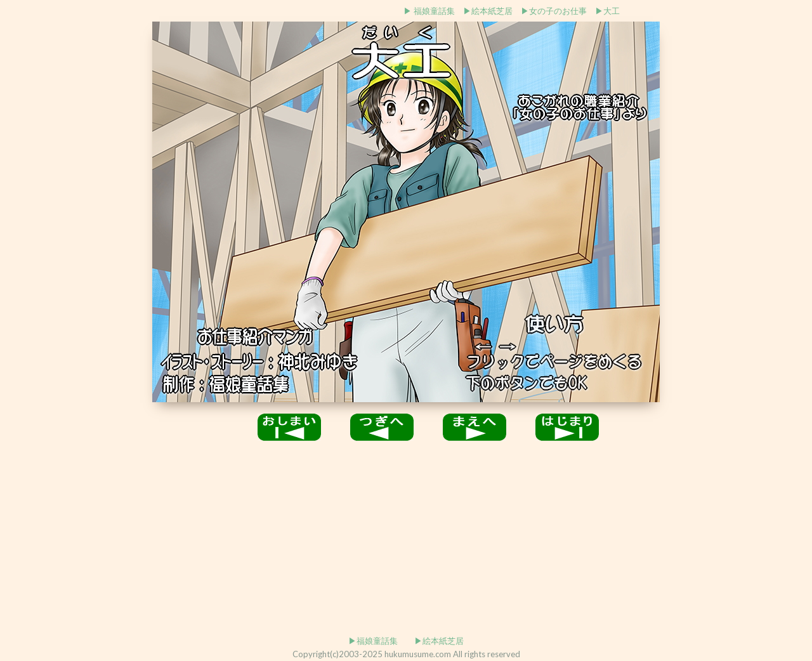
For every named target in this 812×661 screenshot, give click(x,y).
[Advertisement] (205, 10)
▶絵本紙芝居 (488, 11)
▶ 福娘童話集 (429, 11)
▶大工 (607, 11)
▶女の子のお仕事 (554, 11)
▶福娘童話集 (373, 641)
